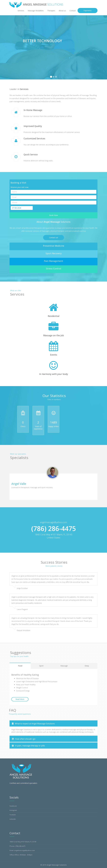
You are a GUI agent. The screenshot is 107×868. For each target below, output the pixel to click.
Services (21, 11)
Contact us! (54, 238)
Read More (20, 699)
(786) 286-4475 (20, 846)
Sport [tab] (41, 666)
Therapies (51, 11)
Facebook (13, 806)
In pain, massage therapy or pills (28, 746)
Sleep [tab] (87, 666)
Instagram (13, 810)
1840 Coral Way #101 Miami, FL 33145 (23, 842)
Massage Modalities (36, 11)
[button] (3, 47)
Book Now (53, 215)
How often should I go (24, 739)
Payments (88, 10)
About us (62, 11)
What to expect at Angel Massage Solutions (33, 724)
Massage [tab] (64, 666)
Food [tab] (20, 666)
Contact (73, 11)
